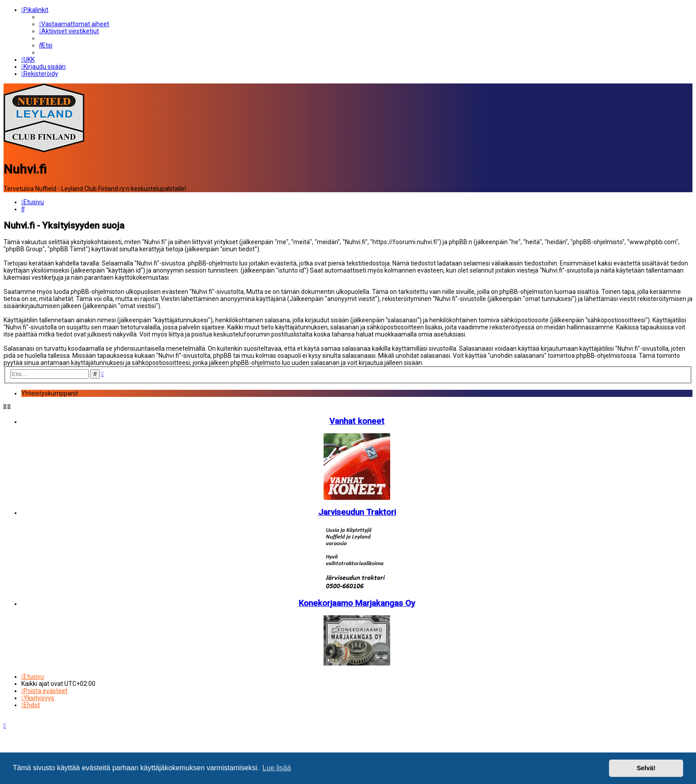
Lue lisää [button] (277, 768)
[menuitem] (74, 24)
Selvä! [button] (646, 768)
